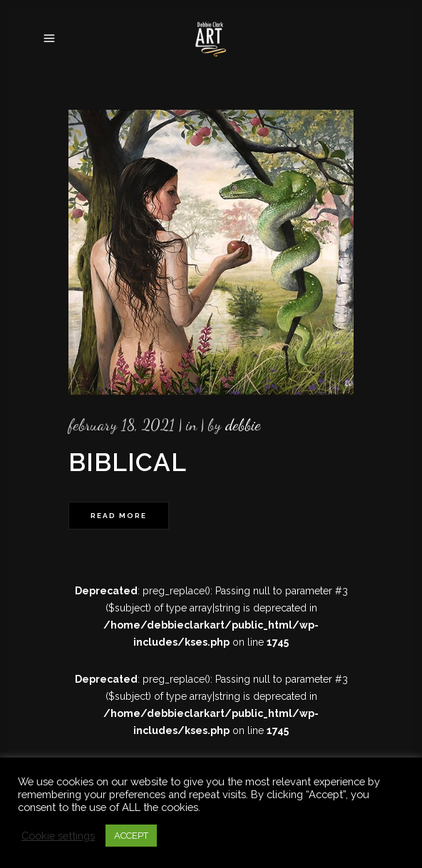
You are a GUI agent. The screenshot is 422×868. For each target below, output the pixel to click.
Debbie (243, 425)
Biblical (128, 462)
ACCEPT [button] (131, 836)
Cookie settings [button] (58, 836)
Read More (119, 516)
